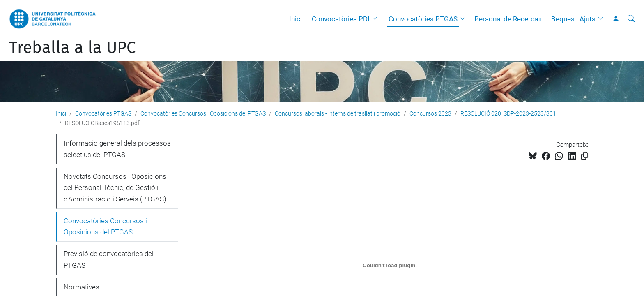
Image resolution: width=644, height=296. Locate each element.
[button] (377, 19)
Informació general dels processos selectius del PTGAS (117, 149)
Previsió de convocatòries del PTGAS (109, 259)
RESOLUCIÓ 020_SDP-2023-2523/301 (508, 113)
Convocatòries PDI (341, 19)
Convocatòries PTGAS (423, 19)
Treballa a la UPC (72, 48)
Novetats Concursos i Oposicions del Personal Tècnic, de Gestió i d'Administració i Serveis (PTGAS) (115, 188)
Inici (296, 19)
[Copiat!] (585, 156)
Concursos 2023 (430, 113)
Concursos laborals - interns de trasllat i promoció (338, 113)
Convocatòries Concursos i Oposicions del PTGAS (203, 113)
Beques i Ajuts (573, 19)
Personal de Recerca (506, 19)
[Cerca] (631, 19)
